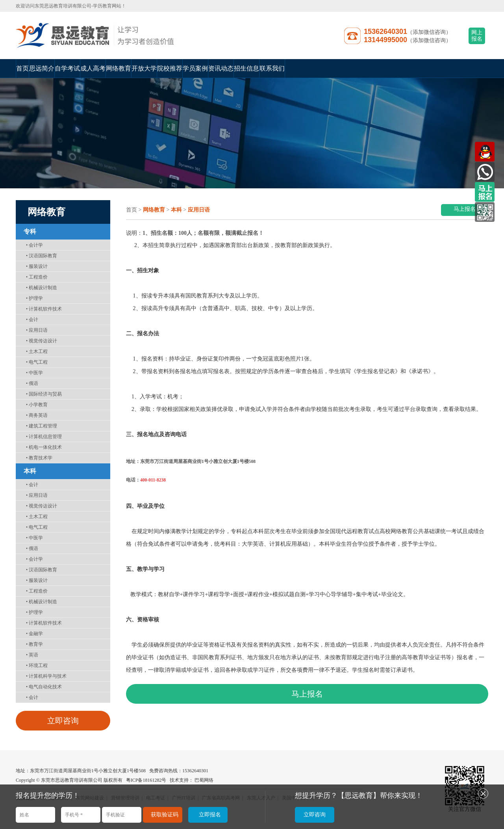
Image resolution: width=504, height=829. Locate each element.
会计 (32, 320)
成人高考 (93, 68)
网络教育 (119, 68)
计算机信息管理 (44, 437)
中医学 (34, 373)
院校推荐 (170, 68)
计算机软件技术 (44, 309)
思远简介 (42, 68)
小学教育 (37, 405)
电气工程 (37, 362)
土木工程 (37, 351)
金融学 (34, 634)
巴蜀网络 (204, 780)
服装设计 (37, 266)
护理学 (34, 298)
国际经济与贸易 (44, 394)
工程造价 (37, 277)
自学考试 (67, 68)
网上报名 (477, 36)
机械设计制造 (42, 288)
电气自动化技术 (44, 687)
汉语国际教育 (42, 256)
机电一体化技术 (44, 447)
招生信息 (246, 68)
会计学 (34, 245)
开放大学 (144, 68)
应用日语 (37, 330)
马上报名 (465, 209)
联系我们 (272, 68)
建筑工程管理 (42, 426)
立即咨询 (63, 721)
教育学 (34, 644)
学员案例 (195, 68)
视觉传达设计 (42, 341)
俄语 (32, 383)
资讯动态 (221, 68)
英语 (32, 655)
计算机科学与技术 (46, 676)
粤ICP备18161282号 (146, 780)
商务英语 (37, 415)
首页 (22, 68)
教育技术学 (39, 458)
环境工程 (37, 665)
